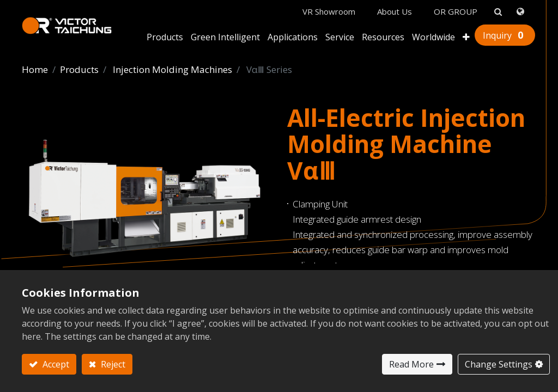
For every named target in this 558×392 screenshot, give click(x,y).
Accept (55, 364)
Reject (112, 364)
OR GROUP (456, 11)
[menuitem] (433, 38)
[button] (466, 38)
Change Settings (499, 364)
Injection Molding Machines (172, 69)
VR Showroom (329, 11)
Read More (411, 364)
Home (35, 69)
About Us (395, 11)
